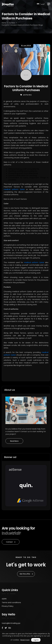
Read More (14, 441)
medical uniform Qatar (14, 189)
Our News (12, 23)
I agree (36, 640)
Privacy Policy (8, 606)
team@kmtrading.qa (11, 623)
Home (4, 23)
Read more (25, 640)
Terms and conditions (11, 602)
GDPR (4, 599)
